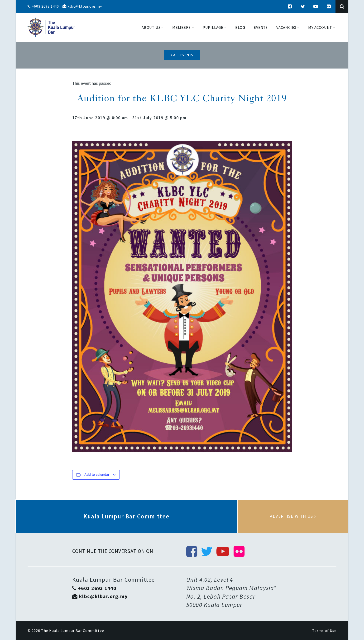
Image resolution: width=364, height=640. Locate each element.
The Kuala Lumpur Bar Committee (73, 630)
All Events (182, 55)
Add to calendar (97, 475)
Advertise (293, 516)
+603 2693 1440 (43, 6)
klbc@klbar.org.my (82, 6)
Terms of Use (324, 630)
